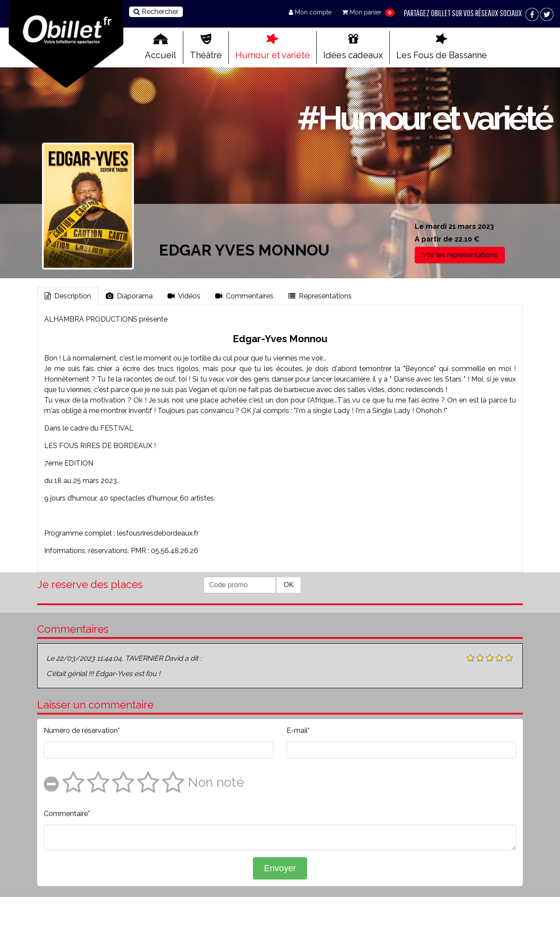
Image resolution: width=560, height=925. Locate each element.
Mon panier (363, 12)
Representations (320, 296)
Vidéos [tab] (184, 296)
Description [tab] (68, 296)
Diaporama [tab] (129, 296)
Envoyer (280, 868)
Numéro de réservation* (82, 731)
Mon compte (311, 12)
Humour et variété (273, 47)
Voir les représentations (460, 255)
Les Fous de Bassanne (442, 47)
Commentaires (244, 296)
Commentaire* (67, 814)
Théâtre (206, 47)
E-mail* (298, 731)
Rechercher (156, 12)
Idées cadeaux (353, 47)
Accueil (161, 47)
